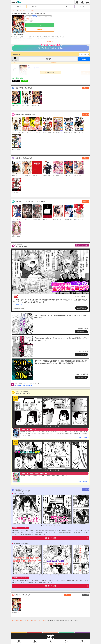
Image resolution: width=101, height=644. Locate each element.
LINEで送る (24, 81)
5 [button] (53, 426)
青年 (20, 10)
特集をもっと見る (82, 245)
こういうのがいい (19, 494)
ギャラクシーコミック (18, 621)
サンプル (40, 25)
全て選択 (15, 60)
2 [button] (45, 426)
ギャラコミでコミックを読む (50, 47)
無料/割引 (35, 7)
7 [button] (58, 426)
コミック (14, 10)
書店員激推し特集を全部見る (52, 384)
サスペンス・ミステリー (29, 10)
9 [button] (61, 575)
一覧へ (85, 88)
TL (50, 7)
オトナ (82, 7)
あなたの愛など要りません (21, 544)
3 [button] (48, 426)
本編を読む (40, 30)
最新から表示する (84, 54)
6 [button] (56, 426)
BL (66, 7)
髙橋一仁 (30, 19)
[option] (28, 411)
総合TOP (19, 7)
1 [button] (42, 426)
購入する (84, 59)
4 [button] (50, 426)
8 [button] (60, 525)
